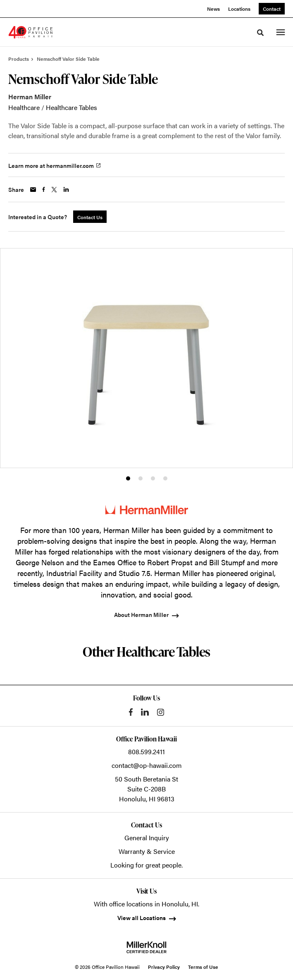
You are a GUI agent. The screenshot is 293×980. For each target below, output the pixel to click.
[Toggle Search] (260, 33)
